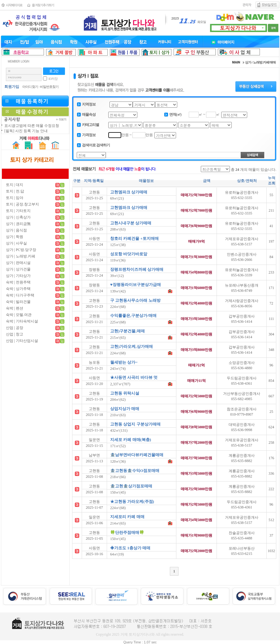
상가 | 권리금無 (18, 224)
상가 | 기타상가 (18, 276)
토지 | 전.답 (15, 191)
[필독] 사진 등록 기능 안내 (26, 131)
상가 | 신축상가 (18, 217)
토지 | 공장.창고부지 (22, 204)
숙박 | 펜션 (15, 308)
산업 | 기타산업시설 (22, 341)
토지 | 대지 (15, 185)
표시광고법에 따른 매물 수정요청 (32, 126)
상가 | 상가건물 (18, 269)
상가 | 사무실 (16, 243)
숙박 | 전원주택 (18, 282)
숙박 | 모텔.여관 (19, 315)
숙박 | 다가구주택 (20, 295)
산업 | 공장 (15, 328)
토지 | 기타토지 (18, 211)
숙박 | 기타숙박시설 (22, 321)
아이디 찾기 (30, 87)
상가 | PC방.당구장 (21, 250)
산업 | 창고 (15, 334)
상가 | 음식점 (16, 230)
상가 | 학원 (15, 237)
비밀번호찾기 (49, 87)
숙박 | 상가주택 (18, 289)
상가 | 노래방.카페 (21, 256)
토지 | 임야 (15, 198)
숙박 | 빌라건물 (18, 302)
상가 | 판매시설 (18, 263)
